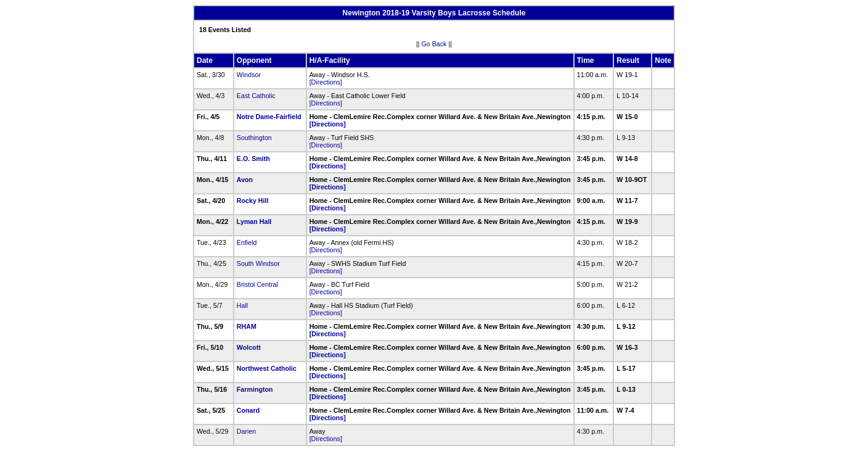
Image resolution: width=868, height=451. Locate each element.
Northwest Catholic (267, 368)
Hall (242, 305)
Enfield (247, 242)
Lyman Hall (254, 221)
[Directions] (326, 82)
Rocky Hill (253, 201)
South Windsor (258, 263)
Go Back (434, 44)
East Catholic (256, 96)
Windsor (249, 75)
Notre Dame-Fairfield (269, 117)
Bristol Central (257, 284)
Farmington (255, 389)
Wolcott (249, 347)
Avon (245, 180)
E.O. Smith (253, 159)
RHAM (247, 326)
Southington (254, 138)
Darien (246, 431)
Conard (248, 410)
